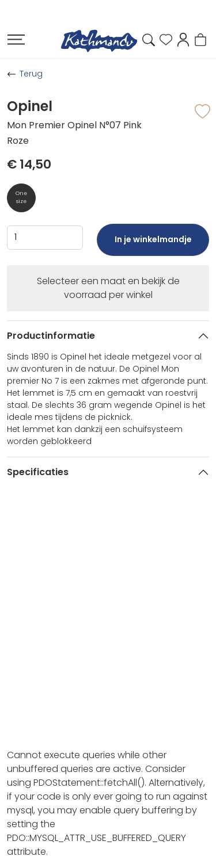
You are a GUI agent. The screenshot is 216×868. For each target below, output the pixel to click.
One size (21, 197)
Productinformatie (51, 336)
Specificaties (38, 472)
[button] (183, 39)
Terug (31, 74)
